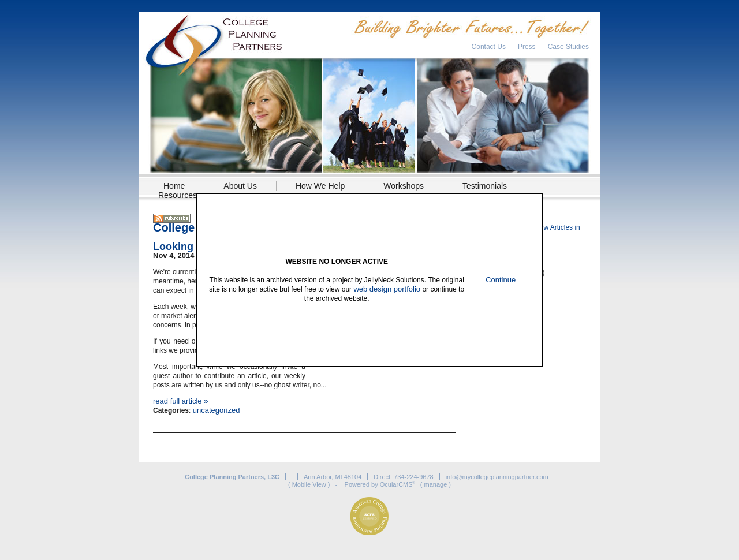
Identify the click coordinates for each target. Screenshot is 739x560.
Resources (178, 195)
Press (527, 47)
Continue (501, 280)
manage (436, 484)
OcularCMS (398, 484)
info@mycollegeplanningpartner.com (497, 477)
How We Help (320, 186)
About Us (240, 186)
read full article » (180, 401)
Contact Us (489, 47)
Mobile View (309, 484)
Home (174, 186)
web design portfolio (387, 289)
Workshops (404, 186)
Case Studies (568, 47)
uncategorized (217, 410)
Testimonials (485, 186)
